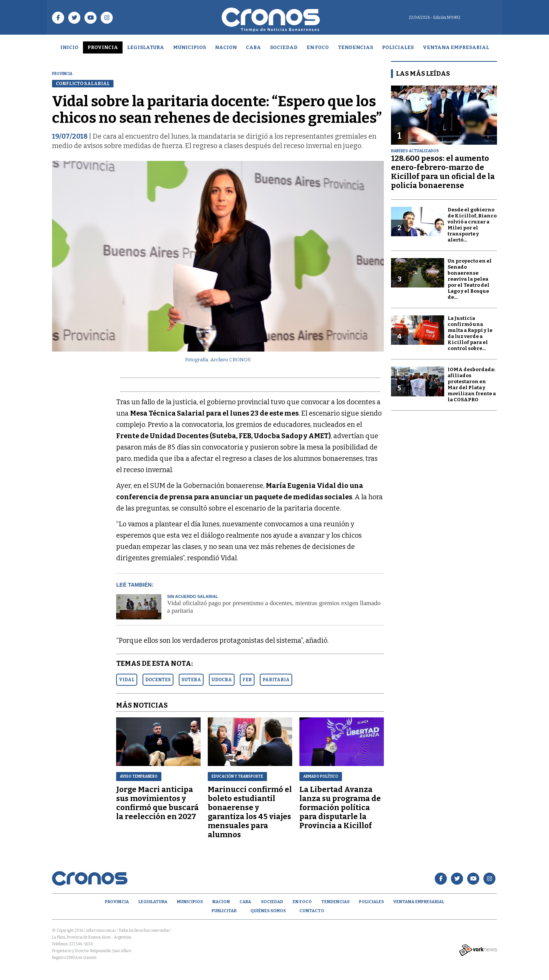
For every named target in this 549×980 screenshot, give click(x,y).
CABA (253, 47)
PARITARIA (276, 680)
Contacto (312, 911)
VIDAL (127, 680)
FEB (247, 680)
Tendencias (355, 47)
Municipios (189, 47)
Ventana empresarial (456, 47)
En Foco (318, 47)
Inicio (69, 47)
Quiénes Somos (268, 911)
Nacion (226, 47)
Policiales (398, 47)
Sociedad (284, 47)
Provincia (103, 47)
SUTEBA (191, 680)
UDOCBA (222, 680)
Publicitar (224, 911)
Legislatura (146, 47)
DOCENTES (158, 680)
